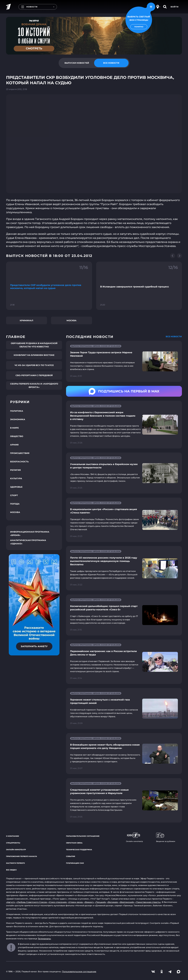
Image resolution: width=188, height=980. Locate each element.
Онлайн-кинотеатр (16, 850)
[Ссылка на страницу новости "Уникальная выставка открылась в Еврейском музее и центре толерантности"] (124, 473)
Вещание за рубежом (166, 838)
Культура (16, 478)
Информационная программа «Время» (30, 533)
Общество (17, 436)
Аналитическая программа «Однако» (28, 542)
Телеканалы (44, 939)
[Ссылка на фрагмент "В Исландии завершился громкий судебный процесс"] (139, 286)
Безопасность (19, 462)
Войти (175, 7)
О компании (12, 836)
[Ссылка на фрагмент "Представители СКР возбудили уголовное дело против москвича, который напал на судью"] (49, 286)
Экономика (18, 419)
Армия (14, 445)
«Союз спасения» (58, 902)
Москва (72, 320)
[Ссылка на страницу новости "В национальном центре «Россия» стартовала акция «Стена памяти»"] (124, 520)
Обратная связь (74, 843)
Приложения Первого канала (22, 856)
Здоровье (16, 487)
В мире (14, 428)
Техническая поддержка (79, 850)
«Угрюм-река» (76, 902)
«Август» (11, 902)
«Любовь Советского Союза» (32, 902)
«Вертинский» (127, 902)
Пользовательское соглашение (83, 836)
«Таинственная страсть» (148, 902)
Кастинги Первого (15, 863)
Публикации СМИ (75, 863)
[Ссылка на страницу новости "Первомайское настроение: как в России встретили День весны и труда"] (124, 662)
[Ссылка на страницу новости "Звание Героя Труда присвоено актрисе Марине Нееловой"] (124, 361)
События (71, 856)
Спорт (14, 495)
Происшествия (20, 453)
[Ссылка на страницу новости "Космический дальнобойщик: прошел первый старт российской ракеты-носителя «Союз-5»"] (124, 615)
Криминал (27, 320)
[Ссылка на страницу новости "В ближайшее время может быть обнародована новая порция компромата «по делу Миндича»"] (124, 754)
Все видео (11, 870)
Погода (15, 504)
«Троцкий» (101, 902)
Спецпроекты (13, 843)
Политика (17, 411)
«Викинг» (89, 902)
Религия (15, 470)
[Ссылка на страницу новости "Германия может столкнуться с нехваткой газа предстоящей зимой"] (124, 708)
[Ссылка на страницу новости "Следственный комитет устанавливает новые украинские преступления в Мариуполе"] (124, 800)
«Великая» (113, 902)
